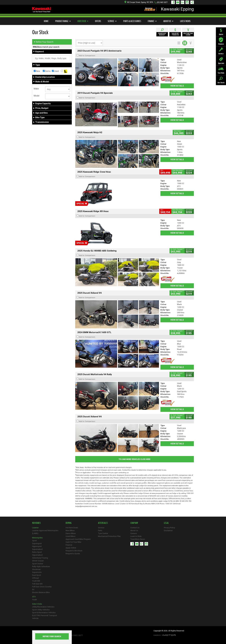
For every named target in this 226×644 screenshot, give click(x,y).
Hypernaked (37, 555)
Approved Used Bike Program (78, 539)
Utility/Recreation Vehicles (43, 607)
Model (37, 96)
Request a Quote (73, 554)
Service (112, 21)
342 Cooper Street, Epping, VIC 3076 (139, 2)
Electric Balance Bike (41, 592)
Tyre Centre (103, 533)
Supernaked (37, 549)
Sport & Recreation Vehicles (44, 613)
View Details (177, 86)
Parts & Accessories (132, 21)
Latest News (185, 21)
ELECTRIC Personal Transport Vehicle (45, 617)
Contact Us (135, 528)
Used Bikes (70, 536)
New (37, 71)
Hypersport (37, 546)
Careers (134, 533)
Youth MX (36, 581)
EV (33, 590)
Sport (34, 541)
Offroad (35, 578)
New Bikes (70, 531)
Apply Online (71, 548)
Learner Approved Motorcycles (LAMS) (45, 532)
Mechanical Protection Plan (109, 536)
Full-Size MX (37, 584)
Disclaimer (168, 531)
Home (46, 21)
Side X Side (37, 604)
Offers (98, 21)
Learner (35, 528)
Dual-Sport (37, 575)
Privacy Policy (169, 528)
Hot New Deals (72, 528)
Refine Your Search (43, 42)
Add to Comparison (87, 56)
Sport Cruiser (38, 564)
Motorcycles (37, 538)
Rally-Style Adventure (41, 566)
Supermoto (37, 572)
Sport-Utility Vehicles (41, 610)
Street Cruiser (38, 561)
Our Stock (83, 21)
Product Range (63, 21)
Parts (100, 531)
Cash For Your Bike (73, 542)
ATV (34, 597)
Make (36, 89)
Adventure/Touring (40, 558)
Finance (152, 21)
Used (55, 71)
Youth (35, 600)
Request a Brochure (74, 551)
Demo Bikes (71, 533)
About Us (168, 21)
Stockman (36, 569)
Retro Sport (37, 552)
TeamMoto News (138, 539)
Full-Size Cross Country (42, 587)
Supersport (37, 543)
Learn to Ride (136, 536)
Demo (47, 71)
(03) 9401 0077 (162, 2)
